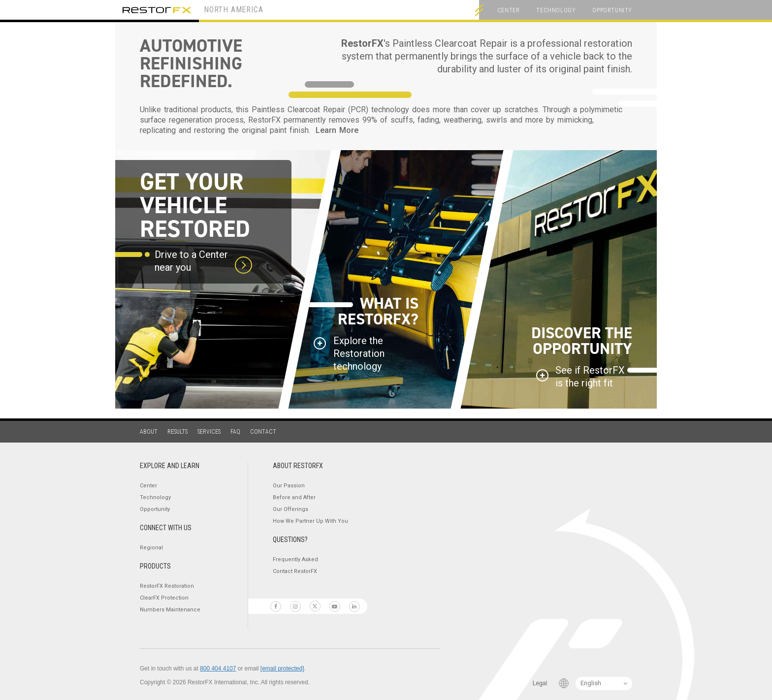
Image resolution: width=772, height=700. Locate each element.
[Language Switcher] (604, 684)
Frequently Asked (295, 559)
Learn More (337, 130)
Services (209, 432)
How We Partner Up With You (310, 521)
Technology (556, 10)
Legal (540, 683)
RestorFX (157, 10)
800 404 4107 (218, 668)
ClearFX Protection (164, 598)
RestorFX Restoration (167, 586)
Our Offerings (290, 509)
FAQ (235, 432)
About (149, 432)
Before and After (294, 497)
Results (177, 432)
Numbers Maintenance (170, 610)
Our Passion (289, 486)
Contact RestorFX (295, 571)
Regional (151, 548)
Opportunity (612, 10)
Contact (263, 432)
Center (509, 10)
